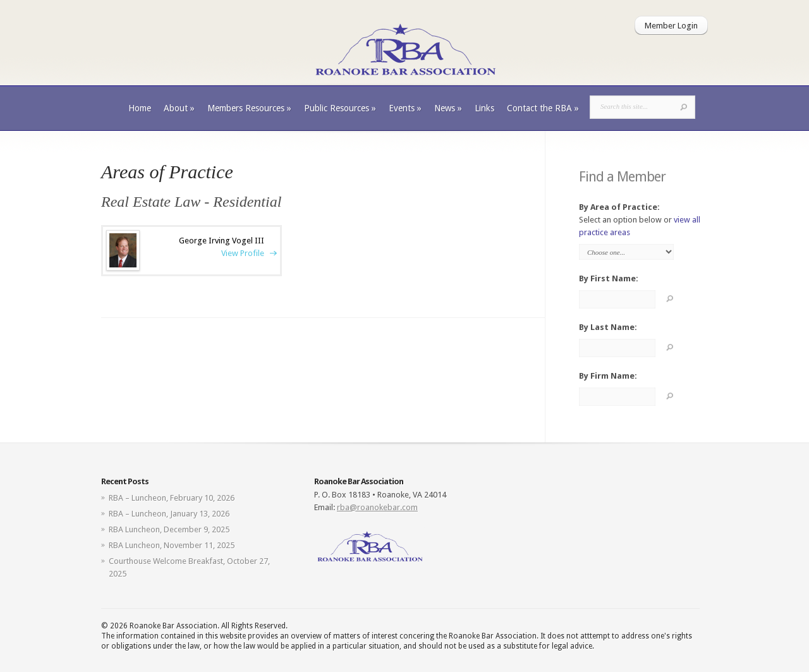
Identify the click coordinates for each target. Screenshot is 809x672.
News (448, 108)
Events (405, 108)
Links (484, 108)
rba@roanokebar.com (377, 507)
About (179, 108)
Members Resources (249, 108)
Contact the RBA (543, 108)
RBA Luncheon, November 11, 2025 (172, 545)
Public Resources (340, 108)
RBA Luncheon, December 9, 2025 (169, 529)
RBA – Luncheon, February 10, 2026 (172, 498)
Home (140, 108)
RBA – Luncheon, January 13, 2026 (169, 514)
